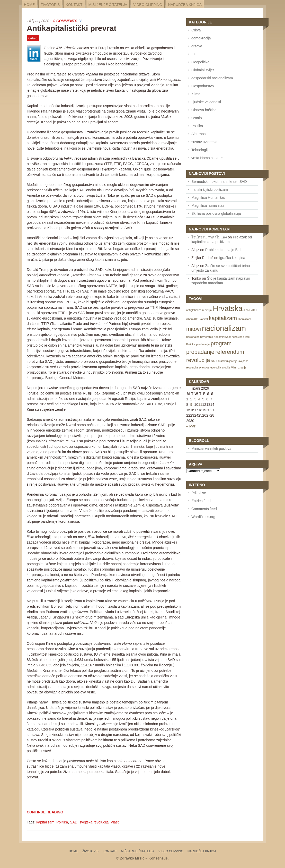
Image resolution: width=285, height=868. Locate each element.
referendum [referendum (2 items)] (230, 352)
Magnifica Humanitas (208, 197)
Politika (62, 822)
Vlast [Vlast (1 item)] (234, 367)
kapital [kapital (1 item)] (204, 319)
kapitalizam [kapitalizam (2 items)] (223, 318)
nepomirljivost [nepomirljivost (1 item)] (222, 337)
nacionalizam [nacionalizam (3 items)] (224, 328)
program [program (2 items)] (221, 343)
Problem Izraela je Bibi (223, 250)
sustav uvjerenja (204, 142)
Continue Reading (45, 812)
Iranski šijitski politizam (210, 190)
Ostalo (33, 38)
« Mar (191, 426)
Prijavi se (199, 493)
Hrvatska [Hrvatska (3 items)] (228, 308)
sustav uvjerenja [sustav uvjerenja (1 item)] (228, 361)
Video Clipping (148, 5)
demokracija (201, 38)
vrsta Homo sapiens (207, 158)
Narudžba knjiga (185, 5)
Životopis (50, 5)
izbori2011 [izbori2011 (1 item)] (193, 319)
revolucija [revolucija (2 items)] (198, 360)
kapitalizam (45, 822)
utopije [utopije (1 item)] (226, 367)
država (197, 46)
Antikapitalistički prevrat (72, 28)
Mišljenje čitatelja (108, 5)
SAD (74, 822)
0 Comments (65, 21)
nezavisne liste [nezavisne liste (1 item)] (241, 337)
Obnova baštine (204, 110)
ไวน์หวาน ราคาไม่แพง (209, 237)
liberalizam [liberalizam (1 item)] (244, 319)
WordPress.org (203, 517)
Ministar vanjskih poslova (211, 449)
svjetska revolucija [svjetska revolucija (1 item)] (210, 367)
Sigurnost (199, 134)
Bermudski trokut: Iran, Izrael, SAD (219, 182)
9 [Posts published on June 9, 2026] (191, 405)
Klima (196, 94)
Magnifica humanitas (208, 205)
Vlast (115, 822)
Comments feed (204, 509)
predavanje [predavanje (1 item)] (203, 344)
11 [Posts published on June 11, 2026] (200, 405)
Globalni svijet (203, 70)
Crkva (196, 30)
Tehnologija (201, 150)
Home (29, 5)
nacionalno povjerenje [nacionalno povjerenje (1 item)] (200, 337)
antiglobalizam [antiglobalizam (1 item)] (195, 310)
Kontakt (74, 5)
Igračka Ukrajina (232, 258)
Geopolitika (200, 62)
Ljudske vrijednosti (206, 102)
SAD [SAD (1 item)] (214, 361)
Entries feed (201, 501)
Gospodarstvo (203, 86)
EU (194, 54)
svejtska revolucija (94, 822)
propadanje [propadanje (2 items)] (200, 352)
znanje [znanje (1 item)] (242, 367)
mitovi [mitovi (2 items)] (194, 329)
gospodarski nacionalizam (212, 78)
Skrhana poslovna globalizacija (216, 213)
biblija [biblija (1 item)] (208, 310)
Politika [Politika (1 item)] (191, 344)
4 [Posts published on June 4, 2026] (199, 399)
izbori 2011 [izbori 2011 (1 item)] (250, 310)
